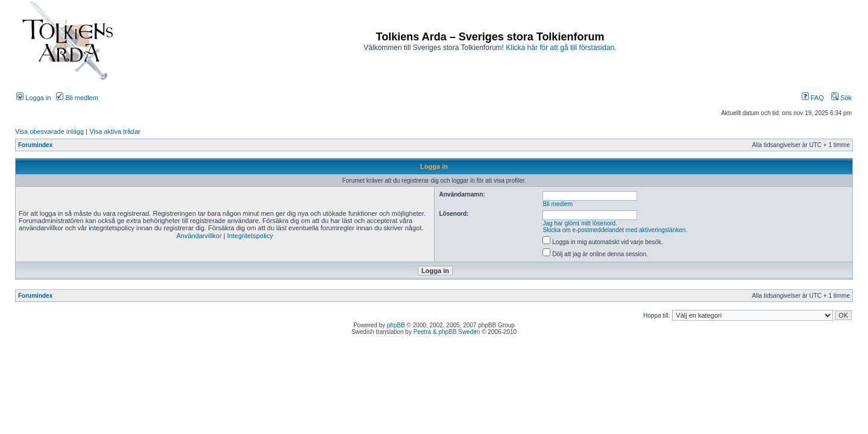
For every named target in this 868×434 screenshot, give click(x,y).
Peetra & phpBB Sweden (447, 332)
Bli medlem (77, 98)
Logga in (33, 98)
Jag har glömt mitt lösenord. (580, 223)
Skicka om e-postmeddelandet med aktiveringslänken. (615, 230)
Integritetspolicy (250, 236)
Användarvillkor (199, 236)
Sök (841, 98)
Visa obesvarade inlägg (49, 131)
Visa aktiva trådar (115, 131)
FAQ (813, 98)
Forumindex (35, 145)
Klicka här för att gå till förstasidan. (561, 48)
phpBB (396, 325)
